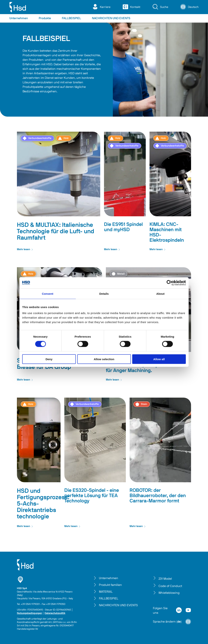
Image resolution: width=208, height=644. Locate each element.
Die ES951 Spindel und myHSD (123, 227)
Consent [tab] (48, 294)
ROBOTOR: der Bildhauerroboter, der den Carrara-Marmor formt (158, 496)
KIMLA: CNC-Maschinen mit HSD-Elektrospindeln (167, 232)
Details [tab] (104, 294)
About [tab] (160, 294)
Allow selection (104, 359)
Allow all (159, 359)
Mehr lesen (25, 249)
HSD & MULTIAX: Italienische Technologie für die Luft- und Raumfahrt (56, 231)
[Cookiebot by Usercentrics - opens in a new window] (169, 283)
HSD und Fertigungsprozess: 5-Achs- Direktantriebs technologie (43, 504)
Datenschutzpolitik (55, 613)
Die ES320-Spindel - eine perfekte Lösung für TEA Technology (92, 496)
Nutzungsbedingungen (29, 613)
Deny (49, 359)
